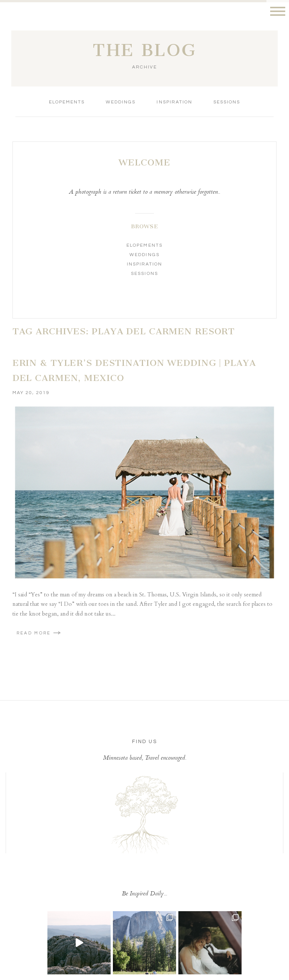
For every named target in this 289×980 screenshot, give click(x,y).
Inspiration (174, 102)
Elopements (67, 102)
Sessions (227, 102)
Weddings (121, 102)
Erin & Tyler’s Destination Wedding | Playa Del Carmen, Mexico (134, 370)
